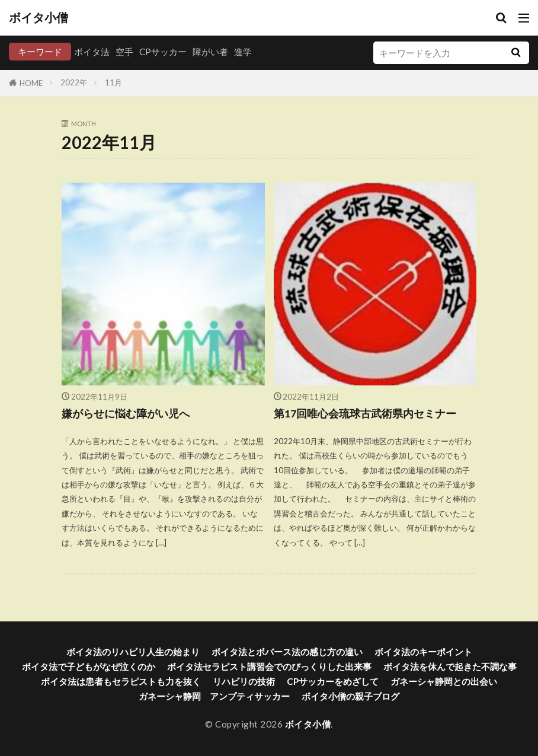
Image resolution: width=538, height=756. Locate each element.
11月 (113, 82)
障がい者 (210, 52)
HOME (31, 83)
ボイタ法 (92, 52)
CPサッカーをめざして (333, 681)
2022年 (74, 82)
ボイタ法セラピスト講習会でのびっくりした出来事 (269, 666)
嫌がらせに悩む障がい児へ (126, 414)
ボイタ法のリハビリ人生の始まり (133, 652)
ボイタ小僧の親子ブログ (350, 696)
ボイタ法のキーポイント (423, 652)
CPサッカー (163, 52)
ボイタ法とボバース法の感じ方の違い (287, 652)
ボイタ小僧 (39, 18)
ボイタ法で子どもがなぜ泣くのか (89, 666)
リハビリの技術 (244, 681)
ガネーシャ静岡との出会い (444, 681)
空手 (124, 52)
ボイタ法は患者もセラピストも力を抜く (121, 681)
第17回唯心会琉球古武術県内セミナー (365, 414)
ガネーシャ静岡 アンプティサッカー (214, 696)
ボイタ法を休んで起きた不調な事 (450, 666)
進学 (243, 52)
